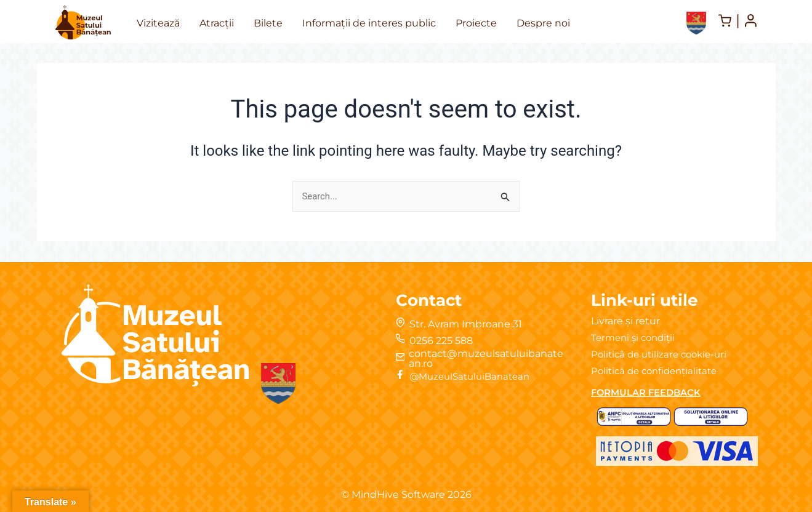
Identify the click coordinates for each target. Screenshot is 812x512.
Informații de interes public (369, 23)
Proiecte (476, 23)
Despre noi (543, 23)
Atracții (217, 23)
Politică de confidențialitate (659, 371)
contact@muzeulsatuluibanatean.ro (487, 358)
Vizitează (158, 23)
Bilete (268, 23)
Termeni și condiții (636, 338)
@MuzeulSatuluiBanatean (475, 376)
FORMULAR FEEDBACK (651, 392)
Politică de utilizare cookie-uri (663, 354)
